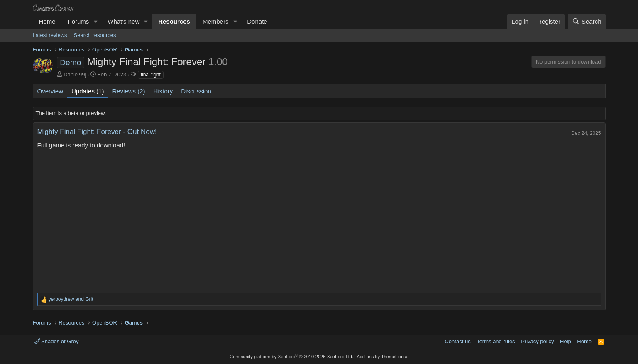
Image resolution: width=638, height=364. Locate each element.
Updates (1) (88, 91)
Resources (174, 21)
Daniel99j (75, 75)
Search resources (95, 35)
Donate (257, 21)
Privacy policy (537, 341)
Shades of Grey (57, 341)
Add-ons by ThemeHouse (383, 357)
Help (566, 341)
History (163, 91)
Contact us (457, 341)
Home (47, 21)
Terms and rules (496, 341)
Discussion (196, 91)
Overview (50, 91)
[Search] (587, 21)
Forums (79, 21)
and (71, 299)
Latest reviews (50, 35)
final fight (151, 75)
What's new (123, 21)
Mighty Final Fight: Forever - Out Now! (97, 132)
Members (216, 21)
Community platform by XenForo (291, 357)
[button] (95, 21)
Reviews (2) (128, 91)
